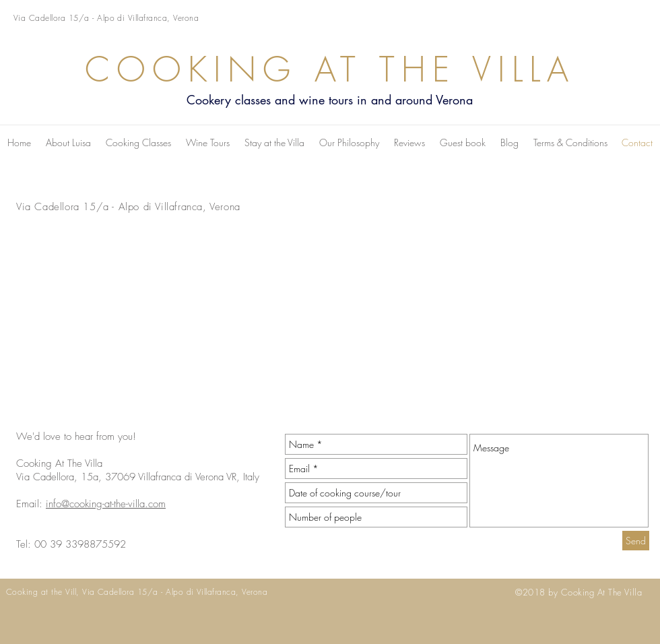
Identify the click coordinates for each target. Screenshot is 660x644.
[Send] (636, 541)
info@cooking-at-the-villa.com (106, 504)
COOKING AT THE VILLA (330, 70)
